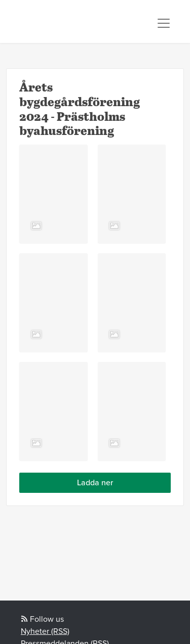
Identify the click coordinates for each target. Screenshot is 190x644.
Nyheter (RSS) (45, 631)
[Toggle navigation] (164, 23)
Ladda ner (95, 483)
